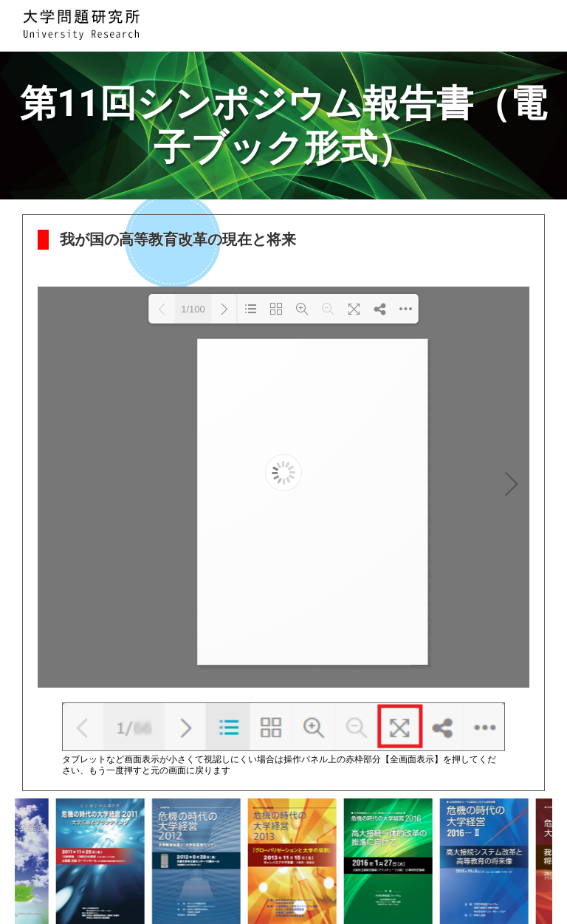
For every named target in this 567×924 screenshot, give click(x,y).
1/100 (193, 309)
